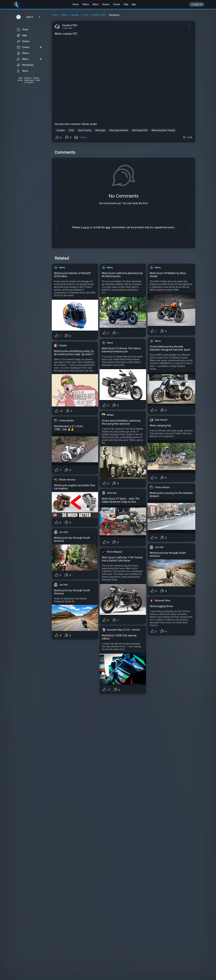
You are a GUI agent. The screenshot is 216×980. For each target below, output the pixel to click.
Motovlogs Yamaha (119, 130)
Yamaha (75, 15)
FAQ (20, 78)
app (108, 227)
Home (76, 4)
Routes (106, 4)
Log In (85, 227)
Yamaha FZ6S (99, 15)
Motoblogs (25, 65)
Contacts (28, 78)
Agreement (29, 80)
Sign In (197, 4)
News (23, 71)
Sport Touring (85, 130)
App (134, 4)
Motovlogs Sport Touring (163, 130)
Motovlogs (100, 130)
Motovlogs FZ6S (140, 130)
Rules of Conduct (32, 81)
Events (117, 4)
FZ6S (85, 15)
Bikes (96, 4)
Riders (86, 4)
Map (126, 4)
